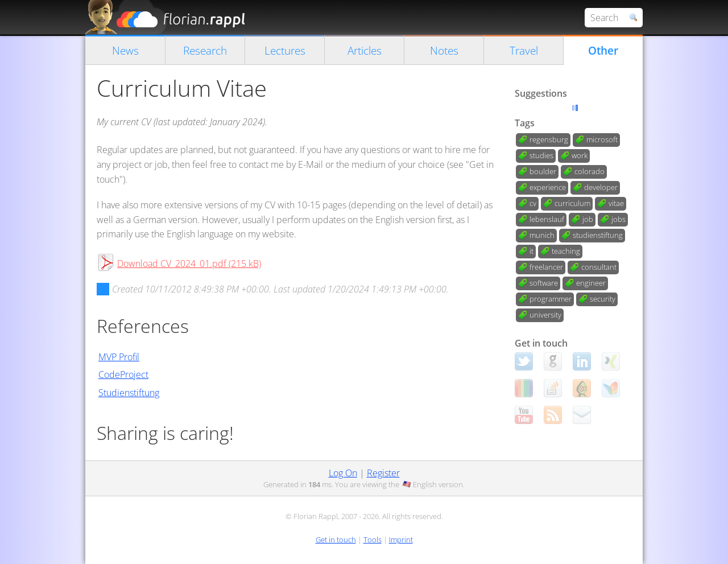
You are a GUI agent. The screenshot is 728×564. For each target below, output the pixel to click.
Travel (524, 50)
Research (205, 50)
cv (533, 203)
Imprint (401, 540)
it (531, 251)
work (580, 155)
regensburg (549, 139)
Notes (444, 50)
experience (548, 187)
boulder (543, 171)
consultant (599, 267)
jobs (619, 219)
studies (541, 155)
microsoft (602, 139)
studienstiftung (598, 235)
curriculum (572, 203)
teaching (566, 251)
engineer (591, 283)
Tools (373, 540)
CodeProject (123, 374)
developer (601, 187)
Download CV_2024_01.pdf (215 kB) (189, 264)
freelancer (546, 267)
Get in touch (336, 540)
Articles (365, 50)
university (545, 315)
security (603, 299)
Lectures (285, 50)
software (544, 283)
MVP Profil (119, 357)
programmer (551, 299)
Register (383, 473)
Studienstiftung (129, 393)
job (588, 219)
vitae (616, 203)
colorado (590, 171)
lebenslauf (547, 219)
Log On (343, 473)
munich (542, 235)
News (125, 50)
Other (603, 50)
